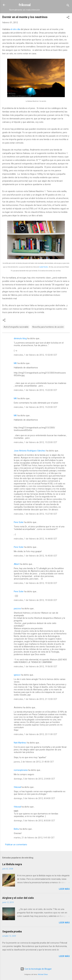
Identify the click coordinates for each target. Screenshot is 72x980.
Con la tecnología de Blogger (36, 969)
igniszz (17, 675)
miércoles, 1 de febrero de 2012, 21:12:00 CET (35, 699)
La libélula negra (12, 864)
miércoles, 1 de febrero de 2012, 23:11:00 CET (35, 734)
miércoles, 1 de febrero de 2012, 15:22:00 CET (35, 390)
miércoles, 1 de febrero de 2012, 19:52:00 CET (35, 583)
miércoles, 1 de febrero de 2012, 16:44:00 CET (35, 539)
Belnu (16, 829)
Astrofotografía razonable (16, 327)
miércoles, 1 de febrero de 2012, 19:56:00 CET (35, 667)
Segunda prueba (12, 931)
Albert (17, 564)
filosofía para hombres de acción (48, 327)
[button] (68, 18)
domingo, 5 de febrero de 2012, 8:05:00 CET (34, 821)
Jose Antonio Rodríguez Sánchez (30, 451)
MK (15, 363)
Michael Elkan (43, 974)
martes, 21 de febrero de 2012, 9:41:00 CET (34, 838)
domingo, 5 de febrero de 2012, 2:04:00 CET (34, 779)
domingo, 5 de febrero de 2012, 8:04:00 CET (34, 798)
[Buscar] (68, 6)
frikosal (25, 5)
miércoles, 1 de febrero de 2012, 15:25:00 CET (35, 442)
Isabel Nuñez (44, 267)
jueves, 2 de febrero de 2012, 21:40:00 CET (34, 762)
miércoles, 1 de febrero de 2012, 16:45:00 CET (35, 556)
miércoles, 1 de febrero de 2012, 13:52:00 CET (35, 355)
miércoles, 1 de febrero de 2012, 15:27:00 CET (35, 514)
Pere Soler (19, 522)
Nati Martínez (20, 743)
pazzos (17, 609)
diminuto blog (20, 338)
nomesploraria (21, 770)
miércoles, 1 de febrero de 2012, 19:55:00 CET (35, 600)
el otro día (15, 29)
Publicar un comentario (16, 845)
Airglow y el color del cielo (18, 898)
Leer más (64, 889)
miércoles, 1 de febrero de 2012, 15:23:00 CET (35, 407)
